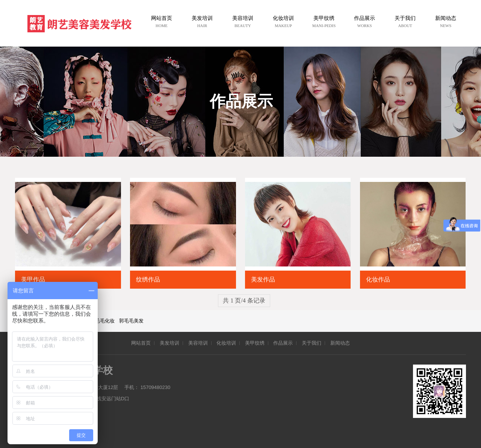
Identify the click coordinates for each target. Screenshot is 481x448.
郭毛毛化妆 (102, 321)
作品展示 (283, 343)
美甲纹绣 (255, 343)
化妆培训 (226, 343)
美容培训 (198, 343)
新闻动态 (340, 343)
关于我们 (312, 343)
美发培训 (169, 343)
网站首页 (141, 343)
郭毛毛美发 (131, 321)
